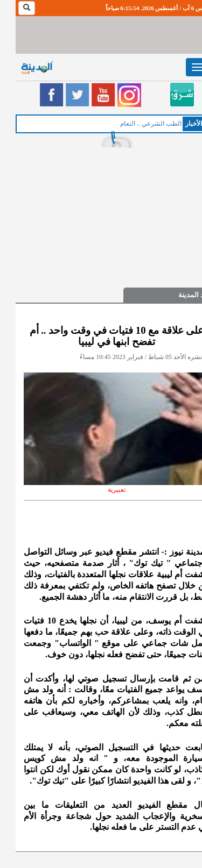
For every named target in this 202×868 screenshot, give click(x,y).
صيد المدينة (180, 295)
